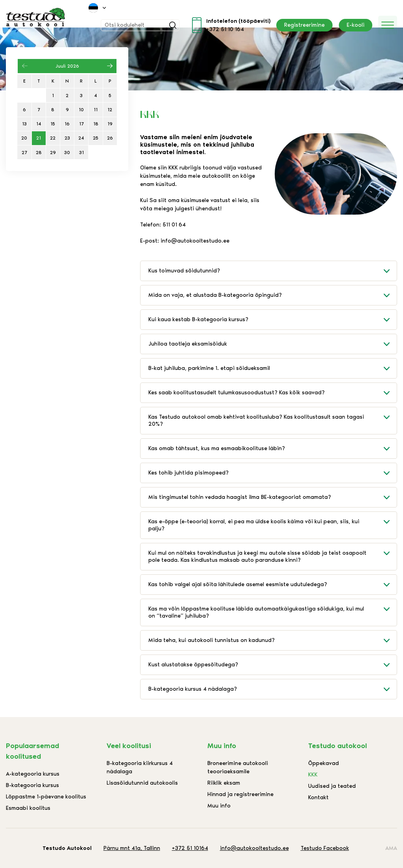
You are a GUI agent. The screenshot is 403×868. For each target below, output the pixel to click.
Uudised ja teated (332, 786)
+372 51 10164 (190, 848)
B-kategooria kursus (32, 785)
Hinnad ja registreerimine (240, 794)
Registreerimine (304, 25)
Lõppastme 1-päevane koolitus (46, 797)
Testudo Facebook (325, 848)
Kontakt (318, 797)
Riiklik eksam (224, 783)
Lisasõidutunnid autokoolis (142, 783)
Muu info (219, 806)
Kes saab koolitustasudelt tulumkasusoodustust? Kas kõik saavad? (273, 393)
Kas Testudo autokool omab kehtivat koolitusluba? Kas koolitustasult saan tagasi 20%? (273, 417)
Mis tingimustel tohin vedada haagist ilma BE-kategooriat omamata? (273, 497)
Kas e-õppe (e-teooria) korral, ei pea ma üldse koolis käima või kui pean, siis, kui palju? (273, 522)
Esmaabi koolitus (28, 808)
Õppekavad (324, 763)
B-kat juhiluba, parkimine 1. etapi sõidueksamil (273, 368)
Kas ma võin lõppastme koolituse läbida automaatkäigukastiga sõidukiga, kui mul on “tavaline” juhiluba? (273, 609)
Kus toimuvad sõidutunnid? (273, 271)
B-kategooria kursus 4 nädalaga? (273, 689)
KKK (313, 775)
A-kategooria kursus (33, 774)
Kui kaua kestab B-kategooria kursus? (273, 320)
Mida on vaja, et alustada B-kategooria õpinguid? (273, 295)
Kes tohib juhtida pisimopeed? (273, 473)
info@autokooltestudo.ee (254, 848)
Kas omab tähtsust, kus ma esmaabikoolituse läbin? (273, 449)
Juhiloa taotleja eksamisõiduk (273, 344)
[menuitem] (98, 8)
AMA (391, 848)
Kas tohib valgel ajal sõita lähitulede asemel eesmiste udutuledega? (273, 585)
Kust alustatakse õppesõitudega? (273, 665)
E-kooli (356, 25)
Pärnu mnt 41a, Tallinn (132, 848)
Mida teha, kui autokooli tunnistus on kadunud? (273, 640)
